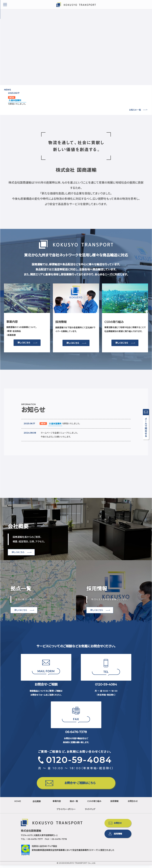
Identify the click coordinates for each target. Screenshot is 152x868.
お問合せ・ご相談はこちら (82, 784)
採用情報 (135, 804)
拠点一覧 (83, 804)
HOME (16, 804)
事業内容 (61, 804)
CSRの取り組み (109, 804)
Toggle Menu (5, 5)
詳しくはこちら (24, 343)
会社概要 (38, 804)
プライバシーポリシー (76, 812)
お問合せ (118, 826)
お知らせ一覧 (135, 110)
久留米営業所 (15, 100)
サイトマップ (105, 812)
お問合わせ (47, 812)
